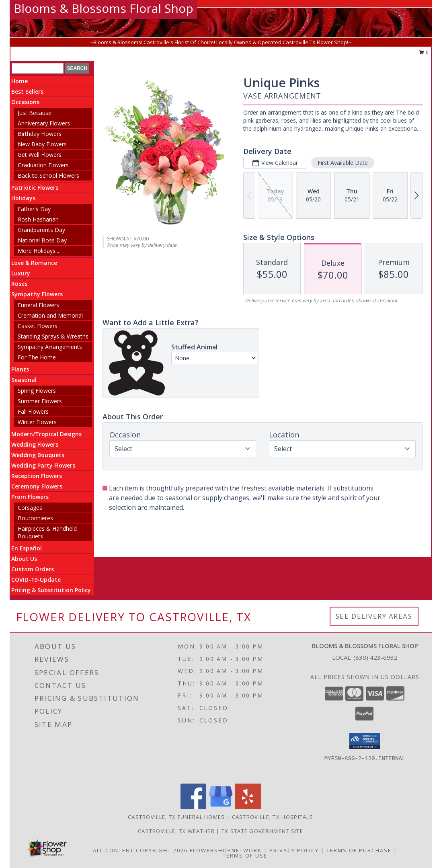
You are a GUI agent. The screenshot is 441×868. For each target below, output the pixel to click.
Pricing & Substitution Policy (51, 590)
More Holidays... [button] (38, 251)
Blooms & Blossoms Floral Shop (104, 8)
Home (19, 81)
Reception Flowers (37, 476)
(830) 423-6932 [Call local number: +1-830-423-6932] (375, 657)
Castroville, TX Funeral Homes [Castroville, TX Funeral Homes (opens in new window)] (176, 817)
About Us (24, 559)
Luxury (21, 273)
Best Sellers (27, 91)
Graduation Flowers (43, 165)
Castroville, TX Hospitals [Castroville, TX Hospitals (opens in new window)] (273, 817)
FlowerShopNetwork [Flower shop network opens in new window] (226, 850)
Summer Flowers (40, 401)
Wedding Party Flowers (43, 465)
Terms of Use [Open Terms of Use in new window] (245, 856)
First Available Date (343, 163)
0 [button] (424, 52)
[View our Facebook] (193, 807)
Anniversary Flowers (44, 123)
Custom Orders (33, 569)
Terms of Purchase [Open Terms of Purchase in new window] (359, 850)
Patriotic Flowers (35, 188)
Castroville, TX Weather (176, 831)
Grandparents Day (41, 230)
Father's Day (34, 209)
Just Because (35, 113)
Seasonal (24, 380)
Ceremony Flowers (37, 486)
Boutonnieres (35, 518)
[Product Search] (38, 68)
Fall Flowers (33, 411)
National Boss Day (42, 240)
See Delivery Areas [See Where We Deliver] (374, 616)
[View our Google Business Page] (221, 807)
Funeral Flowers (38, 305)
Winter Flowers (37, 422)
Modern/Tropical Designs (46, 434)
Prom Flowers (30, 497)
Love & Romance (34, 263)
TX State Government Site (262, 831)
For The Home (37, 357)
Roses (19, 284)
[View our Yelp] (248, 807)
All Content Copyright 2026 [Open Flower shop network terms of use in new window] (140, 850)
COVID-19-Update (36, 580)
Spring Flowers (37, 391)
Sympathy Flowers (37, 294)
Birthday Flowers (40, 134)
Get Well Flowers (40, 155)
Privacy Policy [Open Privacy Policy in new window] (294, 850)
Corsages (30, 508)
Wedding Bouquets (38, 455)
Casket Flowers (38, 326)
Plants (20, 369)
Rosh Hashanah (38, 219)
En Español (27, 548)
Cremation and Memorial (50, 315)
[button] (365, 741)
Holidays (23, 198)
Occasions (25, 102)
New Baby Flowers (42, 144)
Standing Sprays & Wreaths (53, 336)
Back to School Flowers (48, 175)
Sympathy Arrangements (50, 347)
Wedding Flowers (35, 444)
